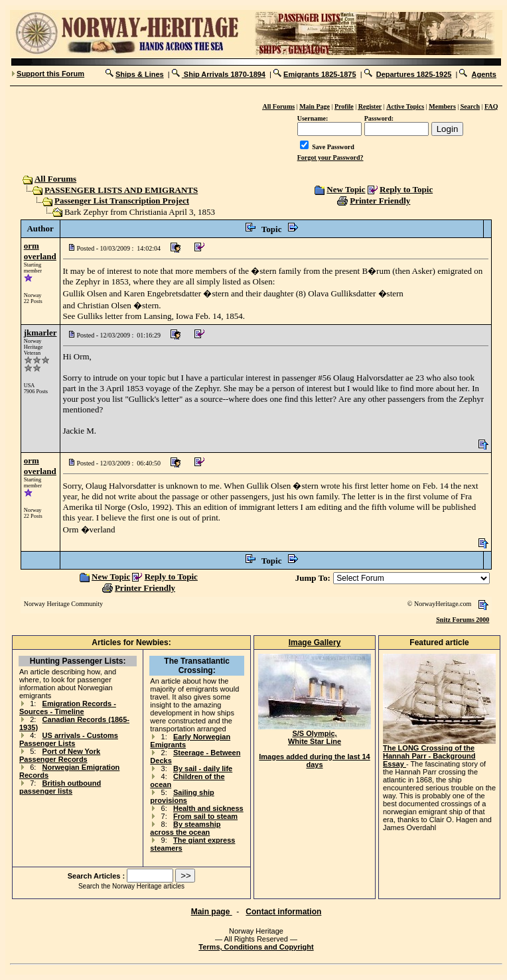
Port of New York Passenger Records (60, 755)
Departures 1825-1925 (414, 74)
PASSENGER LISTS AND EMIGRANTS (121, 190)
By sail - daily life (203, 768)
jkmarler (40, 333)
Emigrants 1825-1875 (320, 74)
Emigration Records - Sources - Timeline (68, 707)
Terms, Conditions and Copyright (256, 947)
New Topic (346, 189)
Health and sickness (208, 808)
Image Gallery (315, 643)
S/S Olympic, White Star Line (315, 734)
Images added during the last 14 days (315, 761)
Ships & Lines (140, 74)
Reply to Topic (406, 189)
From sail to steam (205, 816)
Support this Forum (50, 74)
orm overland (40, 251)
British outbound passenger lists (60, 787)
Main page (212, 912)
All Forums (55, 179)
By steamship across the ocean (185, 828)
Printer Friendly (380, 201)
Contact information (283, 912)
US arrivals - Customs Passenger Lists (69, 739)
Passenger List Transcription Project (122, 201)
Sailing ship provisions (182, 796)
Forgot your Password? (330, 157)
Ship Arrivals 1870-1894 (224, 74)
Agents (484, 74)
